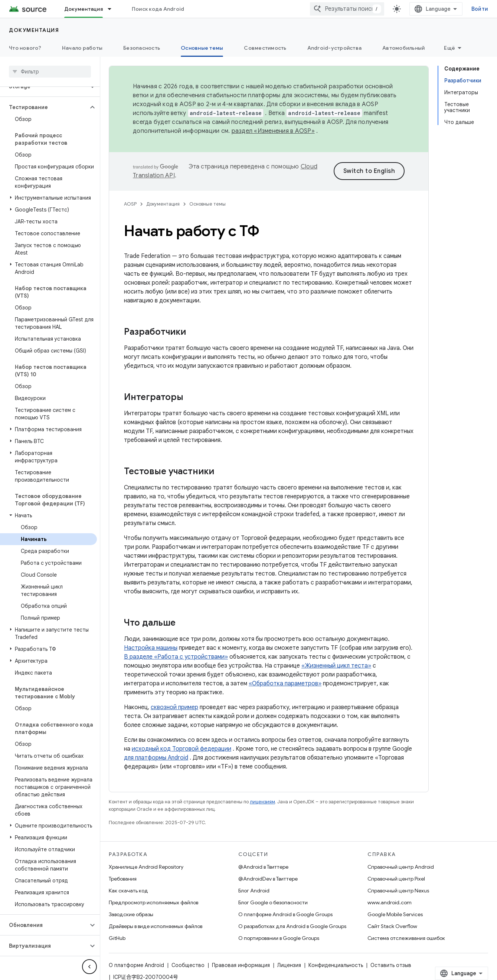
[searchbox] (50, 72)
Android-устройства (335, 48)
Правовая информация (241, 965)
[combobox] (347, 9)
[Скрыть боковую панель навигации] (89, 967)
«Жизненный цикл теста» (336, 666)
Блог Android (254, 891)
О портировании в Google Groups (279, 938)
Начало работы (82, 48)
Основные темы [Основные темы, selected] (202, 48)
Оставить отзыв (391, 965)
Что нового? (25, 48)
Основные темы (207, 204)
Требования (123, 879)
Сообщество (188, 965)
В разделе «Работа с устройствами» (176, 657)
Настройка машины (151, 648)
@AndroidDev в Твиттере (268, 879)
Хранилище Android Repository (146, 867)
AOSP (130, 204)
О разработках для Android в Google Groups (292, 926)
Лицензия (289, 965)
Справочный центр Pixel (396, 879)
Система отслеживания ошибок (406, 938)
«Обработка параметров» (285, 684)
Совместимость (265, 48)
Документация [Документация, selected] (84, 9)
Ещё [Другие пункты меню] (449, 48)
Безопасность (142, 48)
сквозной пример (174, 707)
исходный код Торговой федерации (182, 749)
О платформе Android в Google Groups (285, 914)
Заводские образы (131, 914)
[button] (44, 107)
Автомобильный (403, 48)
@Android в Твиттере (263, 867)
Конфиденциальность (336, 965)
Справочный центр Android (401, 867)
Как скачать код (128, 891)
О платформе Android (136, 965)
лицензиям (262, 802)
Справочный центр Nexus (398, 891)
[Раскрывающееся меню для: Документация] (113, 9)
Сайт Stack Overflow (392, 926)
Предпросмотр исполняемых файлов (153, 902)
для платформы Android (156, 758)
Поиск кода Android (158, 9)
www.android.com (390, 902)
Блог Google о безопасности (273, 902)
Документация (34, 30)
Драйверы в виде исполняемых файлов (156, 926)
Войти (480, 9)
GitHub (117, 938)
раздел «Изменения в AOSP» (273, 131)
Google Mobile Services (395, 914)
